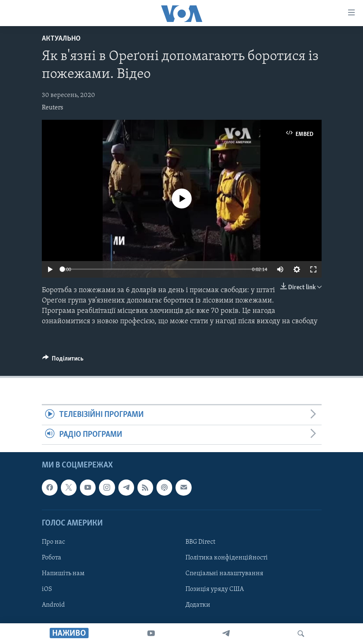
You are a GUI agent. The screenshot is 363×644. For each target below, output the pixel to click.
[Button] (63, 361)
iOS (47, 589)
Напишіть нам (63, 574)
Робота (52, 558)
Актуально (61, 39)
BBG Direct (200, 542)
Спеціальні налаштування (224, 574)
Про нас (53, 542)
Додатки (198, 605)
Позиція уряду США (215, 589)
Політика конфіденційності (227, 558)
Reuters (53, 108)
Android (53, 605)
